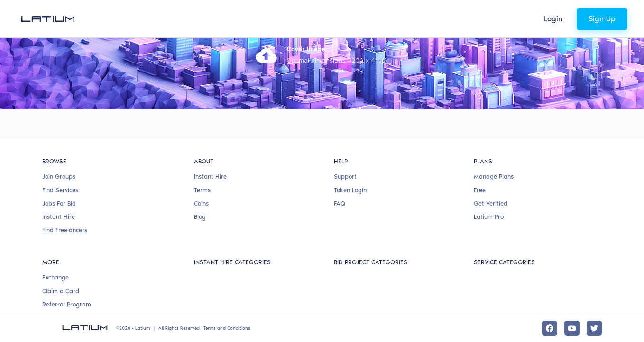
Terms (202, 190)
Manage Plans (494, 176)
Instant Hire (59, 217)
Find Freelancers (65, 230)
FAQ (340, 203)
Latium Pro (489, 217)
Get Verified (491, 203)
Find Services (60, 190)
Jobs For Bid (59, 203)
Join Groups (59, 176)
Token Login (350, 190)
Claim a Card (61, 291)
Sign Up (602, 19)
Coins (201, 203)
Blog (200, 217)
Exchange (55, 277)
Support (345, 176)
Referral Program (67, 304)
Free (480, 190)
